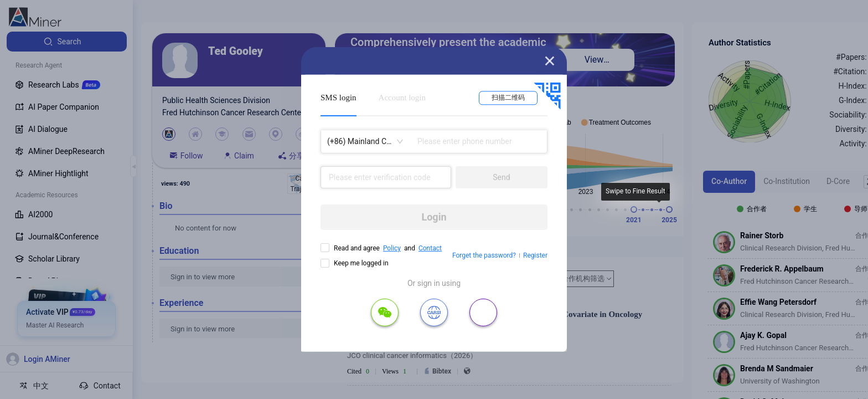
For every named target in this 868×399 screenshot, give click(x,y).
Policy (392, 248)
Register (535, 255)
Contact (430, 248)
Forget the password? (484, 255)
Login (434, 217)
